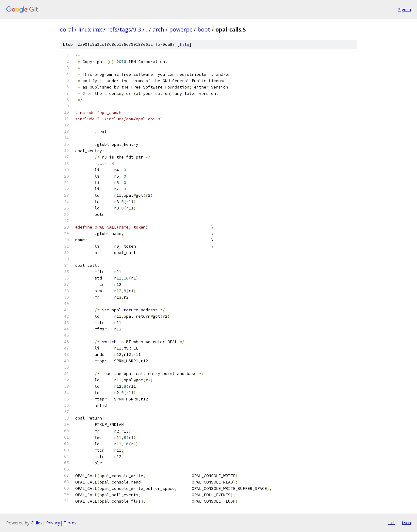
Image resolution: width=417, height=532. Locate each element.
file (184, 44)
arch (158, 29)
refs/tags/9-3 (124, 29)
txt (392, 523)
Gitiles (37, 523)
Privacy (53, 523)
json (406, 523)
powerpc (181, 29)
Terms (70, 523)
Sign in (405, 10)
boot (204, 29)
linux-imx (90, 29)
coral (67, 29)
